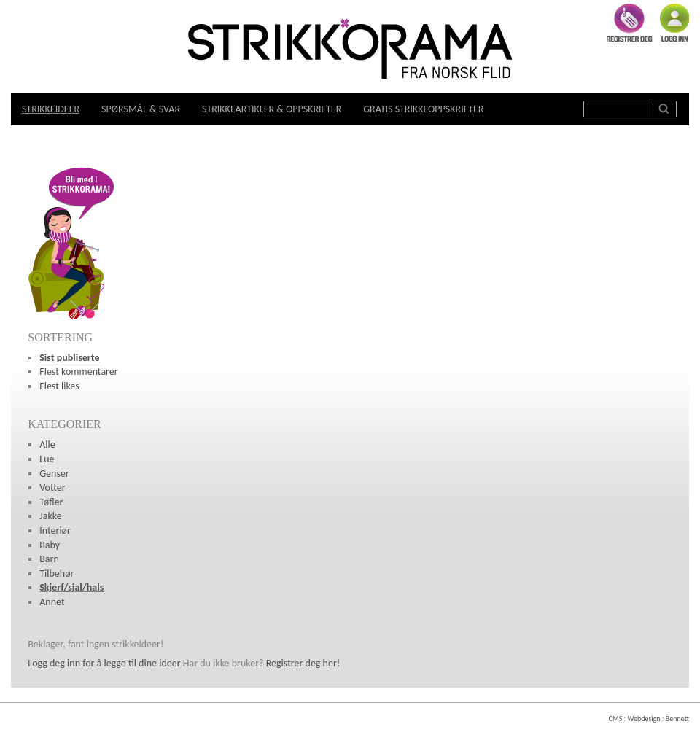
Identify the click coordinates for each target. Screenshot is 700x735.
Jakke (50, 516)
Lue (47, 459)
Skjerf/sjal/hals (71, 587)
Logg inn (674, 23)
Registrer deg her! (303, 663)
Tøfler (51, 502)
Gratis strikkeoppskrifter (423, 109)
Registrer (630, 23)
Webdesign (643, 719)
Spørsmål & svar (141, 109)
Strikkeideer (51, 109)
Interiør (55, 530)
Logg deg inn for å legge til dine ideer (104, 663)
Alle (47, 444)
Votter (52, 487)
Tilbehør (57, 573)
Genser (54, 474)
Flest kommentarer (78, 372)
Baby (50, 545)
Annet (52, 602)
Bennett (677, 719)
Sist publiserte (69, 358)
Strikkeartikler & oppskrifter (272, 109)
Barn (49, 559)
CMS (615, 719)
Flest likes (59, 386)
